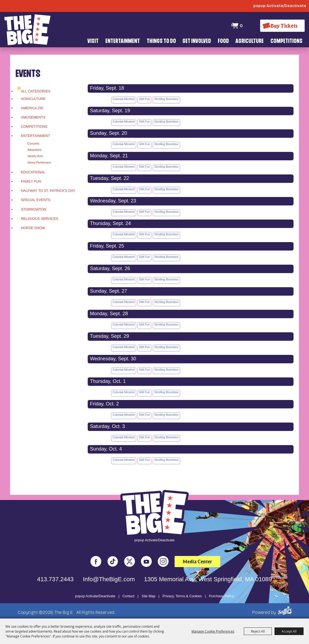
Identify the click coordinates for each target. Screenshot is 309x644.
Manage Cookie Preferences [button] (213, 631)
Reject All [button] (258, 631)
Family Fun (31, 180)
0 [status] (241, 26)
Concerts (33, 142)
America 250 (32, 106)
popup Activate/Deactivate (95, 594)
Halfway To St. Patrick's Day (48, 189)
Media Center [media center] (197, 560)
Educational (33, 171)
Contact (128, 594)
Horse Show (33, 226)
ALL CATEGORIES (36, 90)
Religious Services (40, 217)
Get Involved (197, 41)
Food (223, 41)
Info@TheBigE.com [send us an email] (109, 577)
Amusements (33, 116)
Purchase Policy (222, 594)
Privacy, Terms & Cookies (182, 594)
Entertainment (123, 41)
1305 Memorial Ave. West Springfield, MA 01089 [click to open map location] (208, 577)
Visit (93, 41)
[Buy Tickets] (282, 26)
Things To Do (161, 41)
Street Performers (39, 161)
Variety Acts (35, 154)
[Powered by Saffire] (286, 609)
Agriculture (250, 41)
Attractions (34, 148)
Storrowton (34, 207)
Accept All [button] (289, 631)
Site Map (149, 594)
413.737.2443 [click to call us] (55, 577)
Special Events (36, 198)
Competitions (286, 41)
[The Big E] (27, 30)
